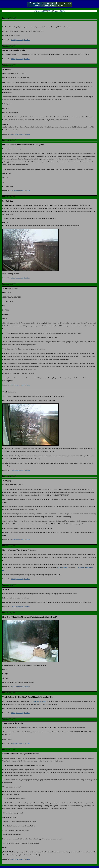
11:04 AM (13, 278)
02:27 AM (13, 59)
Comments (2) (20, 687)
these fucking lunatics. (40, 701)
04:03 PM (13, 743)
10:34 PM (13, 540)
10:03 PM (13, 859)
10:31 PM (13, 134)
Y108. (19, 728)
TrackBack (27, 40)
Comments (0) (20, 134)
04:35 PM (13, 470)
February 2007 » (59, 11)
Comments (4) (20, 713)
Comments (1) (20, 59)
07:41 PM (13, 191)
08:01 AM (13, 687)
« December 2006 (41, 11)
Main (50, 11)
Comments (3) (20, 40)
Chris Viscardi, (63, 567)
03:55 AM (13, 607)
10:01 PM (13, 385)
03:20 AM (13, 713)
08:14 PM (13, 579)
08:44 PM (13, 40)
